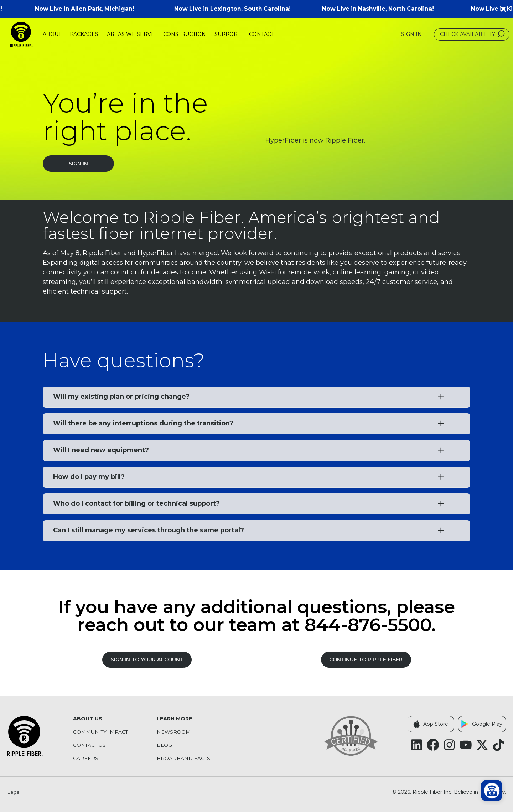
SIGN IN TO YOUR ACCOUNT (147, 660)
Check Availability (473, 34)
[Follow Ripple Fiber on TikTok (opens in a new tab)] (499, 745)
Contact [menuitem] (261, 34)
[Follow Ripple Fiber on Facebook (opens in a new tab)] (433, 745)
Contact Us (90, 745)
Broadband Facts (184, 758)
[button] (506, 9)
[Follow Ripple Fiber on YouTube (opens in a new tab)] (466, 745)
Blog (164, 745)
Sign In (78, 164)
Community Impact (101, 732)
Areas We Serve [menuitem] (131, 34)
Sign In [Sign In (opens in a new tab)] (411, 34)
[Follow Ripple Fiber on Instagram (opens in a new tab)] (449, 745)
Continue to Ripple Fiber (366, 660)
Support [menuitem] (227, 34)
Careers (86, 758)
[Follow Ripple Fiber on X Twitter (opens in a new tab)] (482, 745)
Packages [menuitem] (84, 34)
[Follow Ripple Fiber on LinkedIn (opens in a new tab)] (417, 745)
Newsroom (174, 732)
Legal (14, 792)
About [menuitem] (52, 34)
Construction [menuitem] (185, 34)
